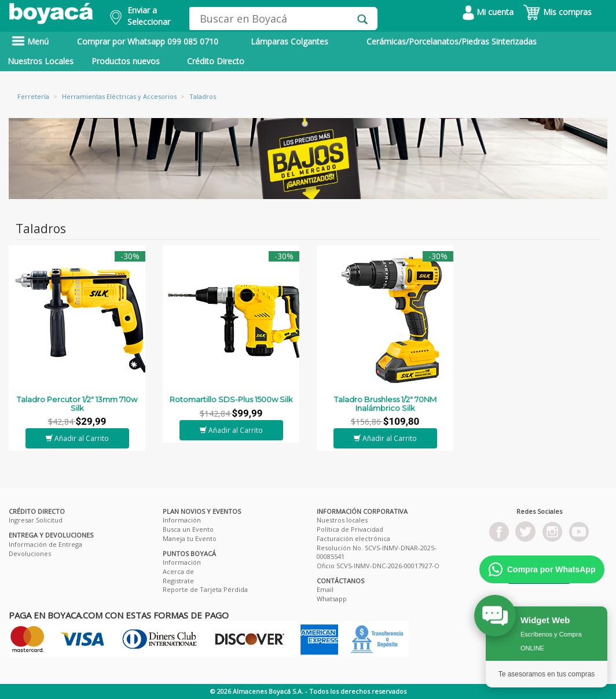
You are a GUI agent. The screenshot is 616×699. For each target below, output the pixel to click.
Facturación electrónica (353, 538)
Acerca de (178, 571)
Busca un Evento (188, 529)
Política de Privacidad (350, 529)
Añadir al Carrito (77, 438)
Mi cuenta (488, 12)
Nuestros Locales (41, 61)
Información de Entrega (45, 544)
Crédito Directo (216, 61)
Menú (30, 41)
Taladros (203, 96)
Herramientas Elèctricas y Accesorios (119, 96)
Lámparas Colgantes (289, 41)
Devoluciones (30, 553)
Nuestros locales (342, 520)
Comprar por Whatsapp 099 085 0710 (148, 41)
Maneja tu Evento (190, 538)
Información (182, 520)
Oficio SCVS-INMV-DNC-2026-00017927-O (378, 566)
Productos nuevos (126, 61)
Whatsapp (332, 599)
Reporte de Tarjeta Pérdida (205, 589)
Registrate (178, 581)
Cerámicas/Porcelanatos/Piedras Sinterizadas (452, 41)
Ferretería (33, 96)
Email (325, 589)
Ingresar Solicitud (36, 520)
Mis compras (557, 12)
